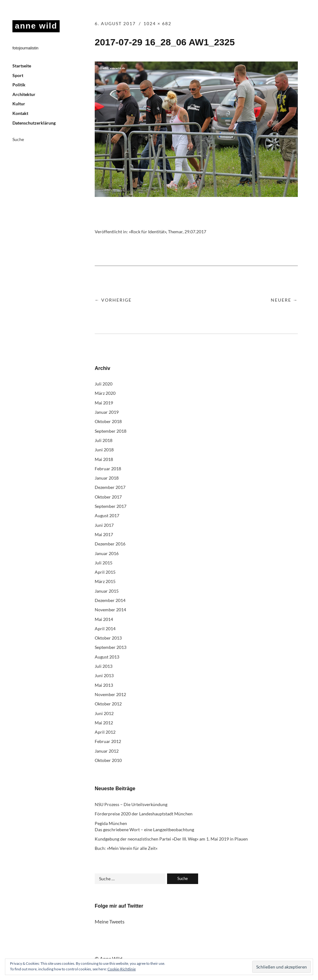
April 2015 (105, 572)
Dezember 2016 (110, 544)
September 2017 (111, 506)
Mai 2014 (104, 619)
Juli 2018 (104, 440)
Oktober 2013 (108, 638)
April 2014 (105, 629)
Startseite (22, 66)
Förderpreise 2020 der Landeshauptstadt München (144, 814)
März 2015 (105, 581)
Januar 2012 (107, 751)
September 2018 (111, 431)
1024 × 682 (157, 23)
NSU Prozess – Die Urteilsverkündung (131, 804)
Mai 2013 (104, 685)
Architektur (24, 94)
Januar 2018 (107, 478)
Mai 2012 (104, 723)
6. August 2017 (115, 23)
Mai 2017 (104, 534)
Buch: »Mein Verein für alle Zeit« (126, 848)
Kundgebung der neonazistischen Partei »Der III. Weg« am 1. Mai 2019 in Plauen (171, 839)
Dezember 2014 (110, 600)
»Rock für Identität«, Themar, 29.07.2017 (168, 232)
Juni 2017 (104, 525)
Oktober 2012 (108, 704)
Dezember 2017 (110, 487)
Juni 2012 (104, 713)
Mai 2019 (104, 403)
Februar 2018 (108, 469)
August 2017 (107, 515)
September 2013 (111, 647)
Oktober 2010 (108, 760)
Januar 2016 (107, 553)
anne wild (36, 26)
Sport (18, 75)
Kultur (19, 104)
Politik (19, 85)
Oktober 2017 (108, 497)
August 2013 (107, 657)
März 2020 (105, 393)
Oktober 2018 (108, 421)
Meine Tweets (110, 921)
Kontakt (20, 113)
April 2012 (105, 732)
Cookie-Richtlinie (122, 969)
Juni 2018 (104, 450)
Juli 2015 (104, 563)
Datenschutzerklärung (34, 123)
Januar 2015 (107, 591)
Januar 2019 (107, 412)
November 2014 (110, 610)
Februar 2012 (108, 741)
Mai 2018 (104, 459)
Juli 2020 (104, 384)
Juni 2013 (104, 675)
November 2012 (110, 694)
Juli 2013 (104, 666)
